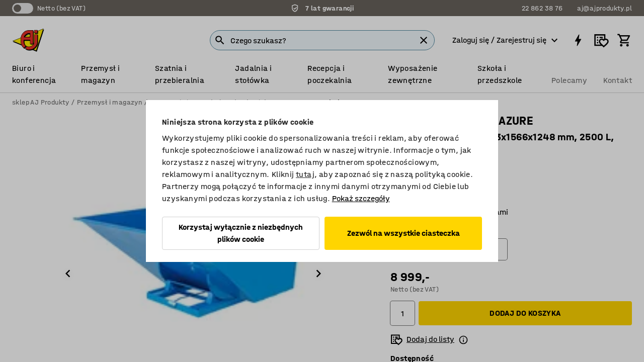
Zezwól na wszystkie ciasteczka (404, 233)
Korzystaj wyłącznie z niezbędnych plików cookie (241, 233)
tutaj (305, 174)
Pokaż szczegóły (361, 198)
